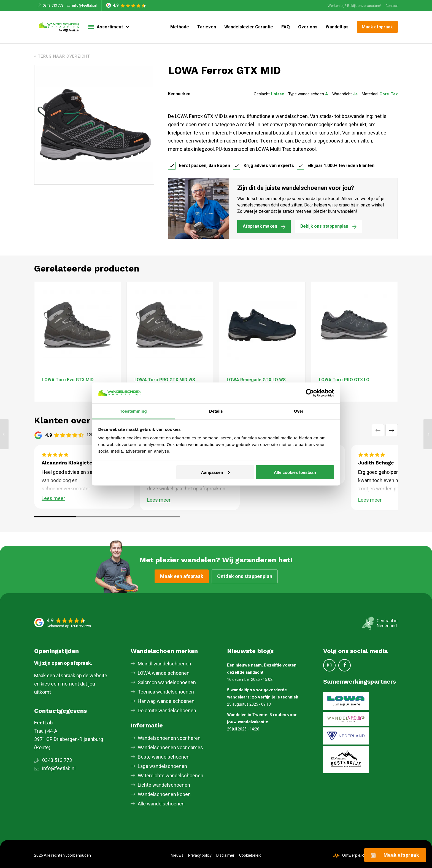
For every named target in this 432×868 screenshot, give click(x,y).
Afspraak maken (260, 226)
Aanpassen (215, 472)
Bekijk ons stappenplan (324, 226)
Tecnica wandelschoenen (166, 692)
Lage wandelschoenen (162, 766)
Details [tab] (216, 411)
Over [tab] (299, 411)
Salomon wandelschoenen (167, 682)
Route (42, 747)
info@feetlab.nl (84, 5)
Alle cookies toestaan (295, 472)
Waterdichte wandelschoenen (171, 776)
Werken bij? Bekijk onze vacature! (354, 6)
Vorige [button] (378, 430)
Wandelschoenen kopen (164, 794)
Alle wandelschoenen (161, 804)
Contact (392, 6)
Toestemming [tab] (133, 411)
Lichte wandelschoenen (164, 785)
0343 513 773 (53, 5)
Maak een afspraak (182, 576)
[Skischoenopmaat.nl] (59, 27)
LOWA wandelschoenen (164, 673)
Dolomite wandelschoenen (167, 710)
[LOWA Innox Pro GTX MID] (4, 434)
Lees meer (53, 498)
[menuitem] (354, 6)
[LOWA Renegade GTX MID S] (428, 434)
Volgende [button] (392, 430)
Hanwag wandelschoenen (166, 701)
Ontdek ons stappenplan (245, 576)
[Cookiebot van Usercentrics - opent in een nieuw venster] (310, 393)
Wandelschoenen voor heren (169, 738)
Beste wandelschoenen (164, 757)
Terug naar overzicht (64, 56)
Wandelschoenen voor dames (170, 747)
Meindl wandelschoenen (164, 664)
